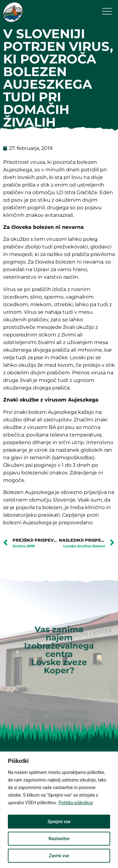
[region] (59, 810)
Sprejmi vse (59, 822)
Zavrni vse (59, 856)
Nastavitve (59, 839)
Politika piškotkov (76, 803)
